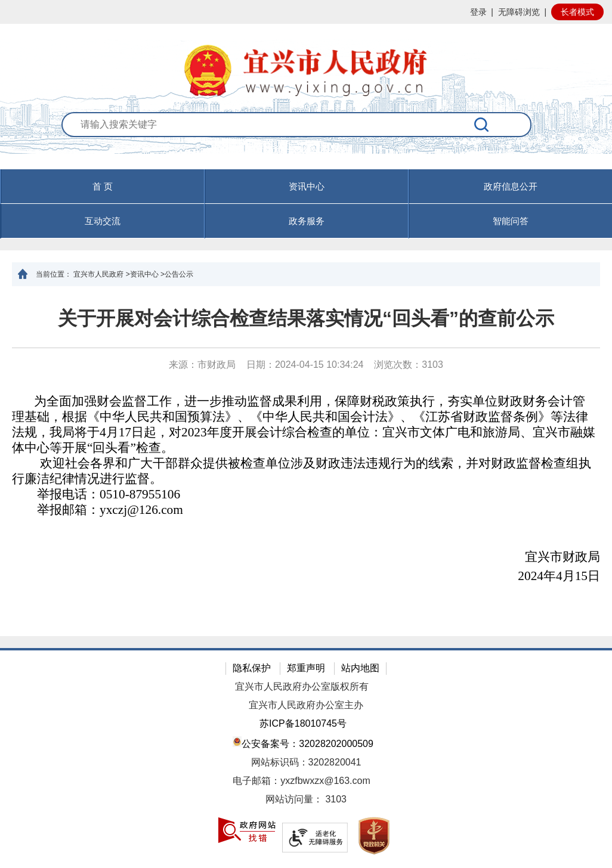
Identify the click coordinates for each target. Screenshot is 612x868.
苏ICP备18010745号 (303, 723)
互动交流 (103, 221)
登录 (478, 12)
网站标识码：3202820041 (306, 762)
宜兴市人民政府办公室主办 (306, 705)
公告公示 (179, 274)
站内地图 (360, 668)
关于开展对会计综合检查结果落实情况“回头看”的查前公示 (306, 318)
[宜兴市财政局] (306, 557)
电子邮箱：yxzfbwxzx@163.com (302, 781)
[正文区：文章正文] (306, 461)
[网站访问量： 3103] (306, 800)
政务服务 (307, 221)
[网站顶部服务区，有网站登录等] (306, 12)
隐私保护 (252, 668)
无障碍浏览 (519, 12)
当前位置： (54, 274)
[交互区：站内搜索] (306, 140)
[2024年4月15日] (306, 576)
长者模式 (577, 12)
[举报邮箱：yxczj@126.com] (304, 510)
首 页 (103, 186)
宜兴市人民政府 (98, 274)
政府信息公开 (511, 186)
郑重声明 (306, 668)
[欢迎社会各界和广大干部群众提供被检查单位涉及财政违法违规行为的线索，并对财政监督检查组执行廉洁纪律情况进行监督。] (304, 472)
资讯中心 (307, 186)
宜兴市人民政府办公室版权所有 (302, 686)
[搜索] (482, 125)
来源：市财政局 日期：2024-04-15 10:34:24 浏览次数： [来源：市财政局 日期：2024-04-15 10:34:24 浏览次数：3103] (306, 365)
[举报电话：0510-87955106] (304, 495)
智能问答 (511, 221)
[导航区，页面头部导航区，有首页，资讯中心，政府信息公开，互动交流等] (306, 204)
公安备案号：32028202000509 (303, 743)
